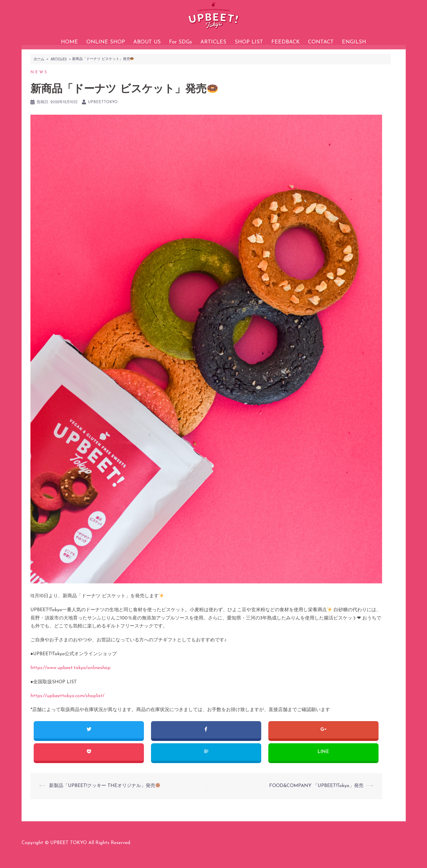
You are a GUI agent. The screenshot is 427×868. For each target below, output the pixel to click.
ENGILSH (354, 42)
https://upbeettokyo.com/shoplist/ (67, 705)
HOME (69, 42)
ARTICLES (213, 42)
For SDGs (181, 42)
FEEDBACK (285, 42)
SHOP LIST (249, 42)
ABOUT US (147, 42)
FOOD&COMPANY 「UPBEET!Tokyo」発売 (316, 795)
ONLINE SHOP (106, 42)
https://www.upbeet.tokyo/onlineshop (70, 677)
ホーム (39, 68)
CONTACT (321, 42)
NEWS (39, 81)
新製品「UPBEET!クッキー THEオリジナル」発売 (105, 795)
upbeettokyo (103, 111)
